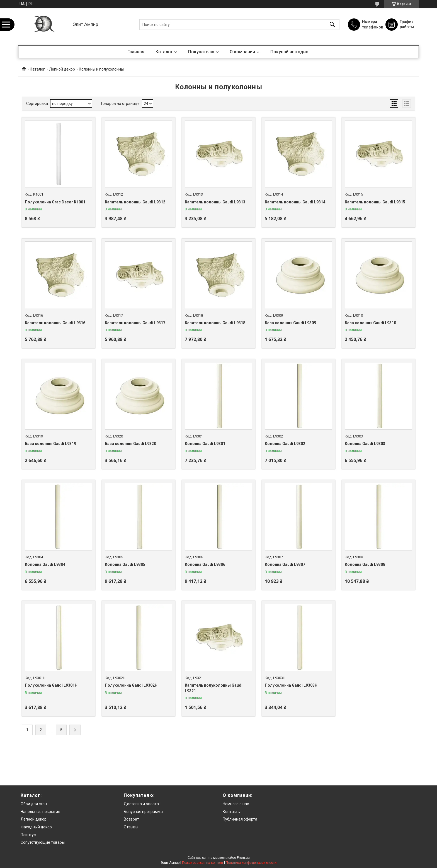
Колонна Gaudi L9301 (205, 444)
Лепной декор (62, 69)
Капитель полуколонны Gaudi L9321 (214, 688)
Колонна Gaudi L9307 (285, 564)
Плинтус (28, 835)
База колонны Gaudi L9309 (290, 323)
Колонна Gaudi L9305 (125, 564)
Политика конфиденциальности (251, 863)
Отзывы (131, 827)
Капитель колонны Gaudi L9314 (295, 202)
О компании (242, 52)
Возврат (131, 819)
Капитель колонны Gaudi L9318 (215, 323)
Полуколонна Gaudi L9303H (291, 685)
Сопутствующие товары (43, 842)
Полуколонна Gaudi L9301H (51, 685)
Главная (136, 52)
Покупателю (201, 52)
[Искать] (332, 24)
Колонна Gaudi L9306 (205, 564)
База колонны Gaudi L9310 (370, 323)
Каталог (164, 52)
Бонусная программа (143, 812)
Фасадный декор (36, 827)
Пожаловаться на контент (203, 863)
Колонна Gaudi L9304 (45, 564)
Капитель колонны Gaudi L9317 (135, 323)
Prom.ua (243, 858)
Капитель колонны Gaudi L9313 (215, 202)
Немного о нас (236, 804)
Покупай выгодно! (290, 52)
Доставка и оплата (141, 804)
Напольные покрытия (40, 812)
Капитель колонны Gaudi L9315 (375, 202)
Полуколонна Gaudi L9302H (131, 685)
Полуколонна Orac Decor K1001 (55, 202)
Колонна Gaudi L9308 (365, 564)
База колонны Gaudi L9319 (50, 444)
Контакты (232, 812)
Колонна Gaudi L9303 (365, 444)
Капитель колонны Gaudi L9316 (55, 323)
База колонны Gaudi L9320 (130, 444)
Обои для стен (34, 804)
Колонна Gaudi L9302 (285, 444)
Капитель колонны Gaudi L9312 (135, 202)
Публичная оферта (240, 819)
